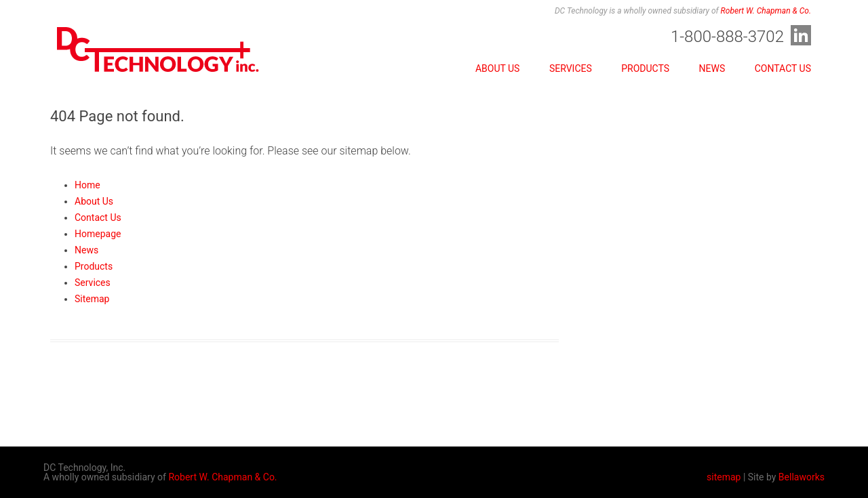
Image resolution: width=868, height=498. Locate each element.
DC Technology (159, 56)
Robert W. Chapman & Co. (766, 11)
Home (87, 185)
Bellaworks (802, 477)
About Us (498, 68)
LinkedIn (801, 35)
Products (645, 68)
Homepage (98, 234)
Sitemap (92, 299)
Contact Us (783, 68)
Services (571, 68)
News (712, 68)
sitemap (724, 477)
